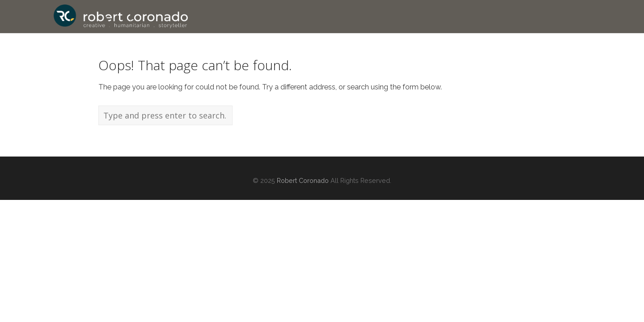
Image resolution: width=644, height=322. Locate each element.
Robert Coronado (303, 180)
